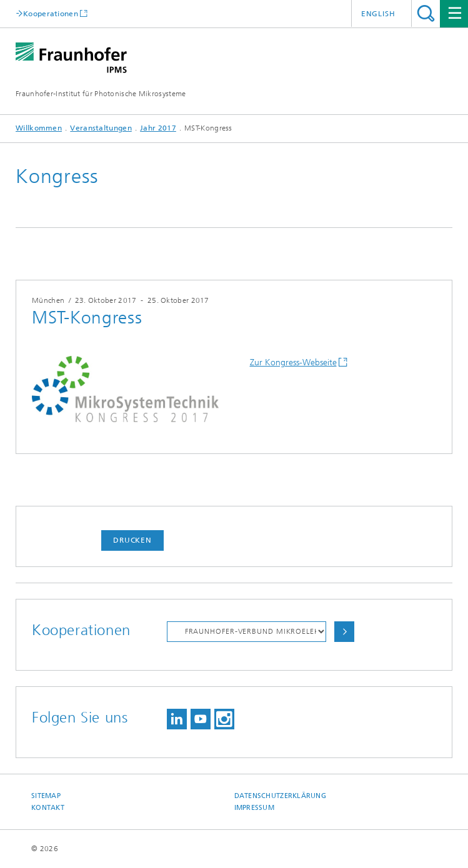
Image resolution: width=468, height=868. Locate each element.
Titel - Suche (426, 13)
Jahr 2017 (158, 128)
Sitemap (46, 796)
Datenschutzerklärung (281, 796)
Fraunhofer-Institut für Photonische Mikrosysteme (101, 94)
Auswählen (344, 632)
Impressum (254, 808)
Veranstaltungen (101, 128)
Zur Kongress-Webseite (293, 362)
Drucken (132, 540)
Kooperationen (51, 13)
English (378, 14)
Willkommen (39, 128)
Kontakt (48, 808)
